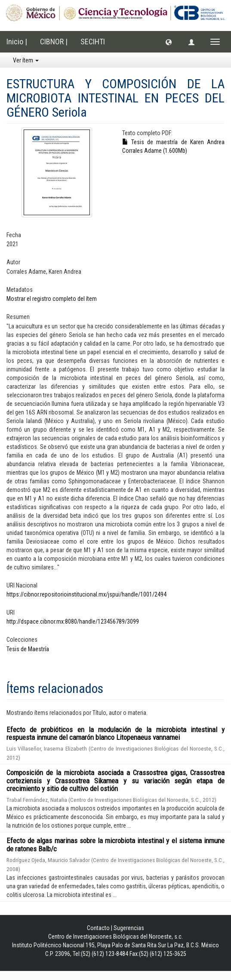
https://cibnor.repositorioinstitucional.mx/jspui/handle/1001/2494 (86, 594)
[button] (169, 42)
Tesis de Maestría (28, 649)
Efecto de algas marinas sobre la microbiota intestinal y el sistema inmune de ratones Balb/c (115, 845)
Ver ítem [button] (26, 60)
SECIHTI (93, 42)
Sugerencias (129, 928)
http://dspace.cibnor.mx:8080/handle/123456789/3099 (73, 621)
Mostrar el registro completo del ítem (52, 299)
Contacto (98, 928)
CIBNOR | (54, 42)
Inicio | (17, 42)
